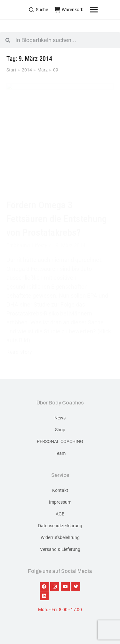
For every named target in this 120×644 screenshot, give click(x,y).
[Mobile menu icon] (102, 10)
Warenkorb (69, 10)
